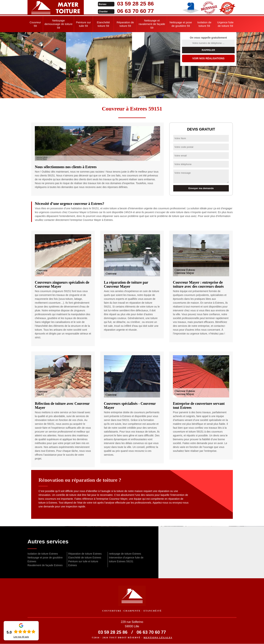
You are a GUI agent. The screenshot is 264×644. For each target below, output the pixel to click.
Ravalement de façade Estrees (45, 565)
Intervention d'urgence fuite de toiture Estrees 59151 (126, 559)
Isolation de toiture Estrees (43, 554)
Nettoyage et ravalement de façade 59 (152, 24)
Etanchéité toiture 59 (103, 24)
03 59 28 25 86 (129, 4)
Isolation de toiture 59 (204, 24)
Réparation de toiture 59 (125, 24)
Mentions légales (158, 638)
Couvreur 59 (35, 24)
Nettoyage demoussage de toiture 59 (59, 24)
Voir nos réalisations (208, 58)
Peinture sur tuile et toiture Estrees (83, 563)
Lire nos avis (21, 637)
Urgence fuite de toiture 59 (225, 24)
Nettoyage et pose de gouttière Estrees (45, 559)
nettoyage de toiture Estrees (125, 554)
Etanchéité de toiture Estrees (85, 558)
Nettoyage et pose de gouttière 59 (181, 24)
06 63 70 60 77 (129, 11)
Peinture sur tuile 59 (84, 24)
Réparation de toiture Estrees (85, 554)
